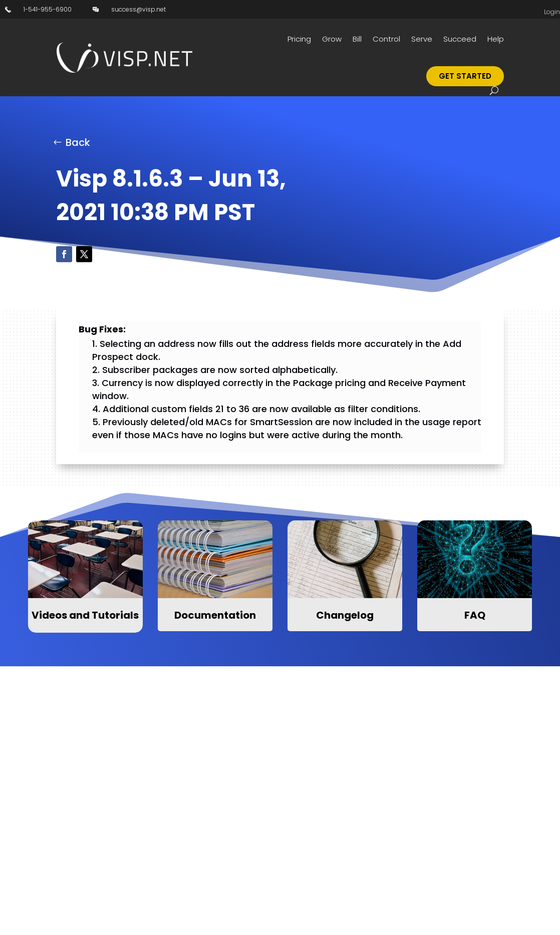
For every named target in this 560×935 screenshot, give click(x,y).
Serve (422, 39)
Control (386, 39)
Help (496, 39)
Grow (332, 39)
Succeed (460, 39)
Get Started (465, 76)
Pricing (299, 39)
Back (78, 142)
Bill (357, 39)
